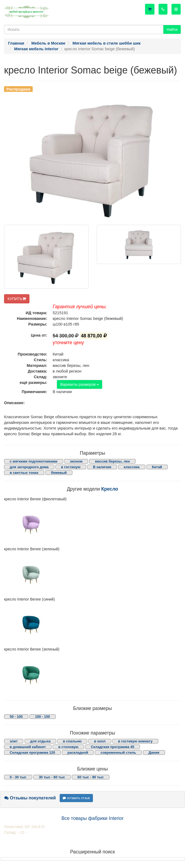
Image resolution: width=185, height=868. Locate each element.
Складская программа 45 (112, 747)
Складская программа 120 (32, 753)
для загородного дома (29, 467)
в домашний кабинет (28, 747)
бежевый (59, 473)
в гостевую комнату (135, 741)
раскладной (78, 753)
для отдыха (40, 741)
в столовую (68, 747)
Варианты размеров (80, 384)
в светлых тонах (24, 473)
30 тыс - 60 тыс (52, 777)
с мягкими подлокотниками (34, 461)
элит (14, 741)
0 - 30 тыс (18, 777)
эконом (76, 461)
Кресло (110, 489)
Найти (172, 29)
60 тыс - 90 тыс (91, 777)
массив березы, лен (112, 461)
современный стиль (118, 753)
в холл (100, 741)
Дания (154, 753)
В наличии (102, 467)
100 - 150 (43, 717)
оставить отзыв (76, 798)
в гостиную (71, 467)
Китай (157, 467)
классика (132, 467)
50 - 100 (16, 717)
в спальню (72, 741)
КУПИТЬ (17, 299)
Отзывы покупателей (30, 798)
